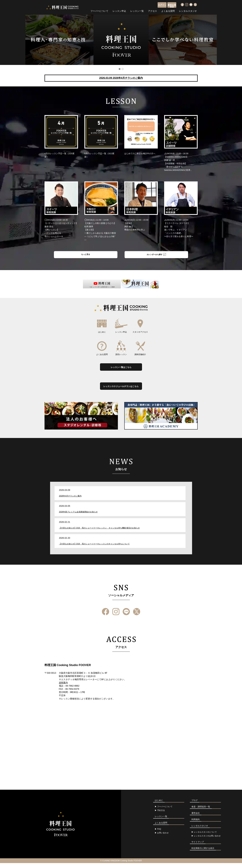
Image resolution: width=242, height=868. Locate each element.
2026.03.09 (121, 78)
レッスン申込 (119, 10)
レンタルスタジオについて (205, 837)
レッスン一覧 (137, 10)
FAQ (159, 834)
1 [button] (120, 69)
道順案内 (63, 687)
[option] (121, 40)
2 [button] (123, 69)
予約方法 (161, 815)
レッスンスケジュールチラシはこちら (121, 390)
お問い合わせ (163, 838)
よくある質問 (168, 10)
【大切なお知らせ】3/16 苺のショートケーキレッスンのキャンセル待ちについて (94, 549)
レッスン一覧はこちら (121, 369)
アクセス (153, 10)
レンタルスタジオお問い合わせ (207, 841)
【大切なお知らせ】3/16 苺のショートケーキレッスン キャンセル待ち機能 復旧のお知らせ (99, 533)
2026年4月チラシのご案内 (70, 501)
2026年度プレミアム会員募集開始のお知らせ (78, 517)
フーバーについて (99, 10)
